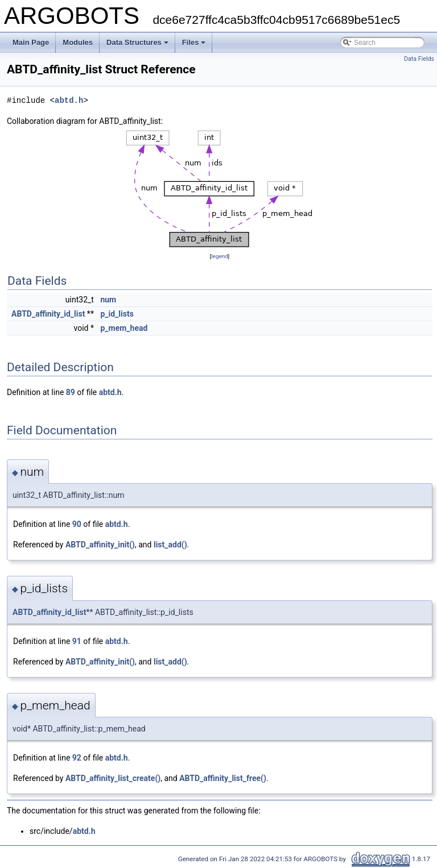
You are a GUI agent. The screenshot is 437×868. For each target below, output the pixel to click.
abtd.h (69, 100)
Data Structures (137, 42)
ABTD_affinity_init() (100, 545)
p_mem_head (124, 328)
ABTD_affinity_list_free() (223, 778)
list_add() (170, 545)
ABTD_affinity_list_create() (113, 778)
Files (194, 42)
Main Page (31, 42)
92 (77, 758)
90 (77, 524)
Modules (78, 42)
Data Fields (419, 59)
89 (71, 392)
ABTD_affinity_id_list (48, 314)
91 (77, 641)
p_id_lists (117, 314)
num (108, 300)
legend (219, 256)
